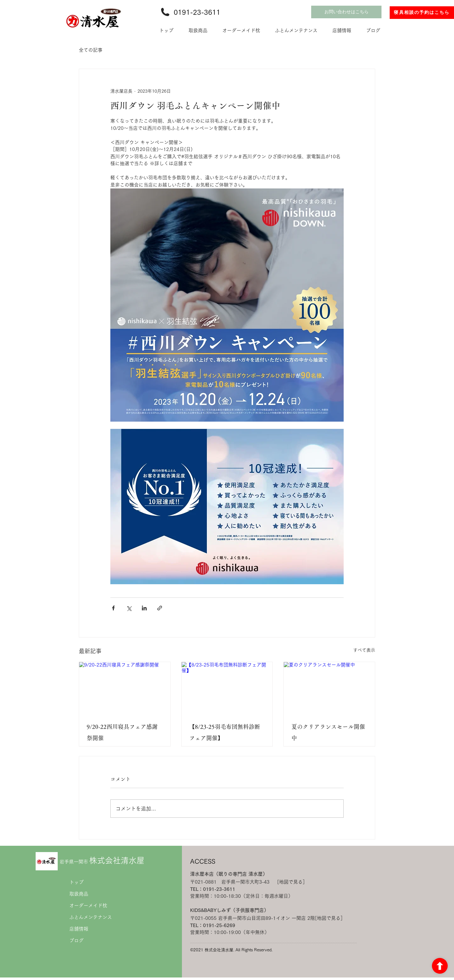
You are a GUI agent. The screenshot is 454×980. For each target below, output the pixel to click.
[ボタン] (440, 966)
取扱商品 (79, 894)
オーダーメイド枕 (88, 905)
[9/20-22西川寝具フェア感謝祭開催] (125, 688)
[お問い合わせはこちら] (346, 12)
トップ (76, 882)
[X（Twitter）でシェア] (129, 608)
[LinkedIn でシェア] (144, 608)
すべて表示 (364, 650)
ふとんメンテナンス (91, 917)
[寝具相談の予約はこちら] (422, 13)
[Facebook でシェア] (113, 608)
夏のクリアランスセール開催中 (328, 732)
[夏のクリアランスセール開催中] (329, 688)
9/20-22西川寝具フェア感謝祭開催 (122, 732)
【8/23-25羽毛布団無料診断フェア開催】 (225, 732)
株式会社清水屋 (102, 860)
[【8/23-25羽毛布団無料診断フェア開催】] (227, 688)
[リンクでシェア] (160, 608)
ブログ (76, 940)
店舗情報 (79, 929)
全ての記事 (91, 50)
